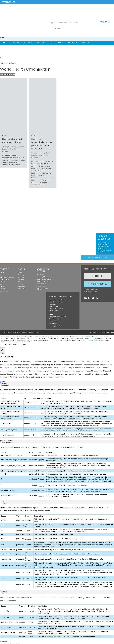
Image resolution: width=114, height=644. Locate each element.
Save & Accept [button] (4, 641)
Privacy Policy (53, 321)
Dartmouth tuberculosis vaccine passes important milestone (42, 144)
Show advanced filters (7, 75)
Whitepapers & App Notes (7, 277)
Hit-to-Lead (41, 43)
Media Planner (41, 275)
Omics (52, 43)
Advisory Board (41, 286)
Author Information (42, 284)
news (5, 135)
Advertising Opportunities (44, 279)
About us (54, 22)
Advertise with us (65, 22)
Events (2, 286)
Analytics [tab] (3, 501)
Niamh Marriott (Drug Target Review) (41, 155)
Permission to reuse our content (43, 289)
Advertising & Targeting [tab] (6, 441)
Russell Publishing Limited (13, 332)
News (2, 275)
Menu (2, 37)
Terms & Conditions (55, 319)
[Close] (2, 351)
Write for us (89, 269)
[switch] (1, 442)
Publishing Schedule (42, 277)
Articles (2, 273)
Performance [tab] (3, 591)
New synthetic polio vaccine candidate (13, 141)
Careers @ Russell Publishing (58, 317)
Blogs (2, 284)
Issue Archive (4, 291)
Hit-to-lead (21, 279)
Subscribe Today (97, 284)
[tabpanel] (57, 413)
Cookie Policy (53, 324)
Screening (16, 43)
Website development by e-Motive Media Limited (100, 332)
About (51, 314)
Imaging (61, 43)
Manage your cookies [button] (55, 326)
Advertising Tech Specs (43, 281)
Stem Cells (28, 43)
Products (2, 289)
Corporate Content (5, 279)
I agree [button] (23, 344)
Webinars (3, 282)
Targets (5, 43)
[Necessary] (1, 383)
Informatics (73, 43)
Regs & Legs (86, 43)
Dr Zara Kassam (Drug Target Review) (13, 149)
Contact (97, 276)
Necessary (4, 384)
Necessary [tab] (3, 382)
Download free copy (97, 258)
